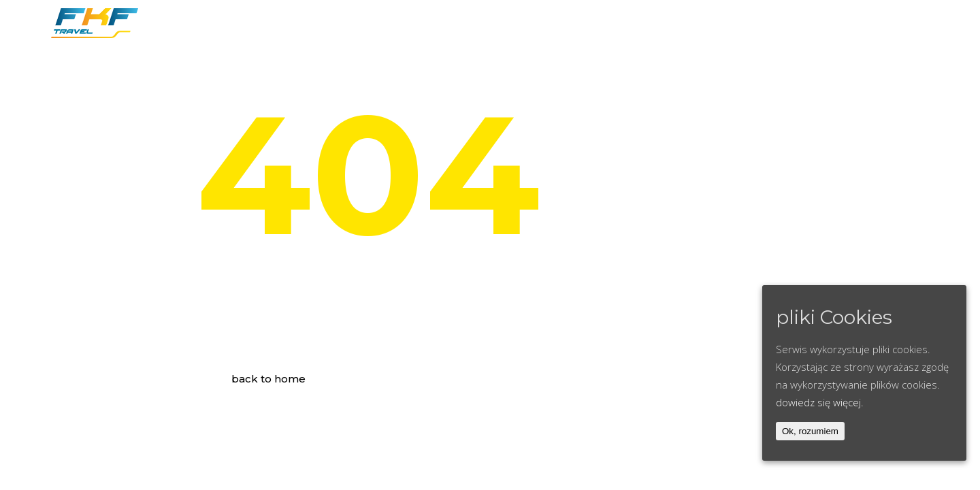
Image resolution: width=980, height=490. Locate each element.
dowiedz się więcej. (820, 402)
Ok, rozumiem (810, 431)
